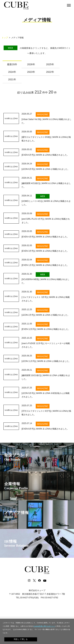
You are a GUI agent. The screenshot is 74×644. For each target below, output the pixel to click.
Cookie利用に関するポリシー (44, 626)
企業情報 (16, 486)
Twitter (34, 580)
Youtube (45, 580)
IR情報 (16, 543)
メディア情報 (17, 515)
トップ (5, 38)
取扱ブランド (17, 457)
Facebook (40, 580)
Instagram (29, 580)
